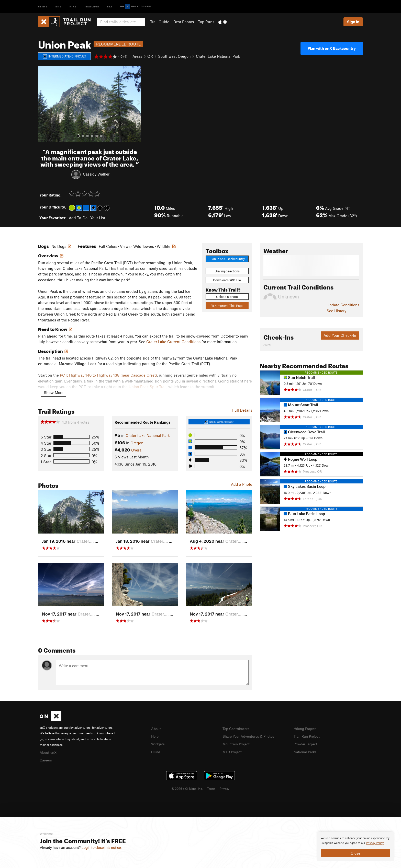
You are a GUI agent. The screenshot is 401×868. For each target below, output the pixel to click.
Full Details (242, 410)
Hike (73, 6)
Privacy (225, 788)
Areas (137, 56)
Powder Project (307, 743)
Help (155, 736)
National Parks (306, 751)
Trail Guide (160, 22)
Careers (46, 759)
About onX (49, 752)
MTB (59, 6)
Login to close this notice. (102, 848)
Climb (43, 6)
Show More (54, 392)
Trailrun (92, 6)
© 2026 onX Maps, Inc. (187, 788)
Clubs (156, 751)
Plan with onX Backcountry (332, 48)
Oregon (137, 443)
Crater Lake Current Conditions (173, 342)
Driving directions (227, 271)
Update (343, 305)
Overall (137, 450)
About (156, 728)
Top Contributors (237, 728)
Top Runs (206, 22)
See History (336, 311)
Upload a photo (227, 297)
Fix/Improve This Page (227, 306)
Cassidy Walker (96, 174)
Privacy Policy (375, 843)
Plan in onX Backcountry (227, 259)
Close (355, 853)
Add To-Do (78, 218)
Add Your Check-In (340, 335)
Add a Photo (242, 484)
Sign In (353, 22)
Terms (211, 788)
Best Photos (184, 22)
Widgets (158, 743)
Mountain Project (237, 743)
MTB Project (233, 751)
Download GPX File (227, 280)
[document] (355, 847)
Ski (110, 6)
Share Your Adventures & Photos (250, 736)
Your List (98, 218)
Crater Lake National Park (218, 56)
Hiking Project (306, 728)
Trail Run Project (308, 736)
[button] (43, 104)
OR (150, 56)
